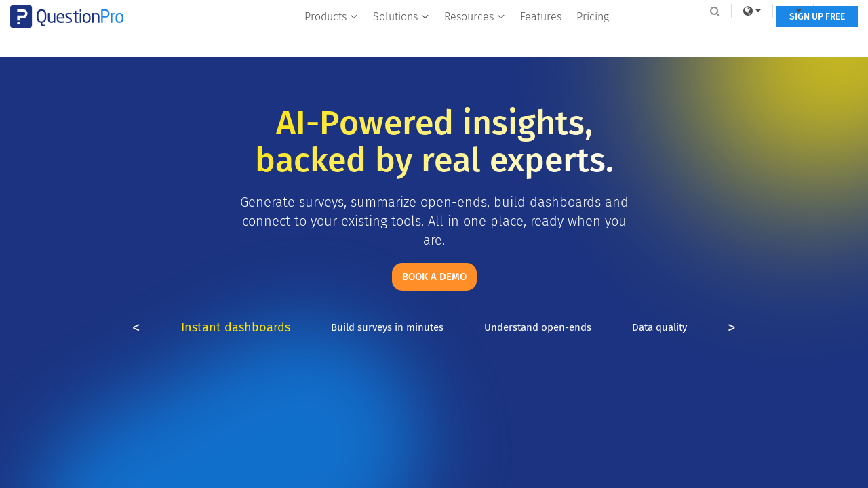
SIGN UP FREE (778, 39)
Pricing (591, 38)
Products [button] (330, 38)
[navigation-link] (756, 11)
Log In (803, 11)
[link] (715, 11)
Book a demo (434, 277)
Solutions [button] (400, 38)
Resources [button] (473, 38)
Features (539, 38)
